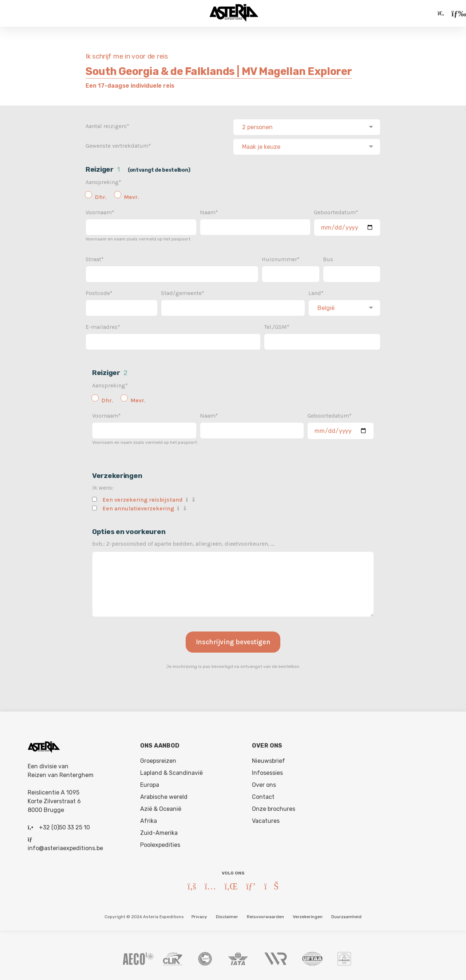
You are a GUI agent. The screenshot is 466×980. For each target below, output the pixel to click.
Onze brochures (274, 807)
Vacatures (266, 819)
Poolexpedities (160, 843)
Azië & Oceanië (161, 807)
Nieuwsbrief (268, 759)
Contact (263, 795)
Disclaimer (227, 915)
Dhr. (101, 196)
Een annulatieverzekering (138, 507)
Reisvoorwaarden (265, 915)
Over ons (264, 783)
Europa (150, 783)
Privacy (199, 915)
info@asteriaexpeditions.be (65, 847)
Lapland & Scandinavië (171, 771)
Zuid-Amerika (159, 831)
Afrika (149, 819)
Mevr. (131, 196)
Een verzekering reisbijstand (143, 498)
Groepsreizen (158, 759)
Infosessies (267, 771)
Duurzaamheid (346, 915)
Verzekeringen (308, 915)
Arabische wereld (164, 795)
